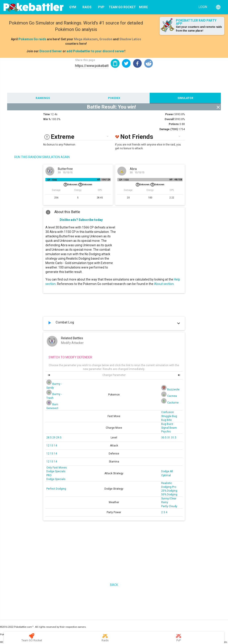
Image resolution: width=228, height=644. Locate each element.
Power (169, 114)
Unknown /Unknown (78, 185)
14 (55, 446)
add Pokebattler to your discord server (96, 51)
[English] (218, 7)
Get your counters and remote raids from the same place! (199, 29)
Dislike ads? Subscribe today (81, 220)
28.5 (49, 438)
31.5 (174, 438)
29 (54, 438)
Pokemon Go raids (32, 39)
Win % (47, 119)
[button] (126, 63)
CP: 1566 (52, 180)
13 (52, 446)
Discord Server (51, 51)
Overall (169, 119)
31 (169, 438)
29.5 (59, 438)
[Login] (202, 7)
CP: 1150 (124, 180)
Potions (174, 124)
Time (47, 114)
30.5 (164, 438)
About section (164, 284)
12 (48, 446)
